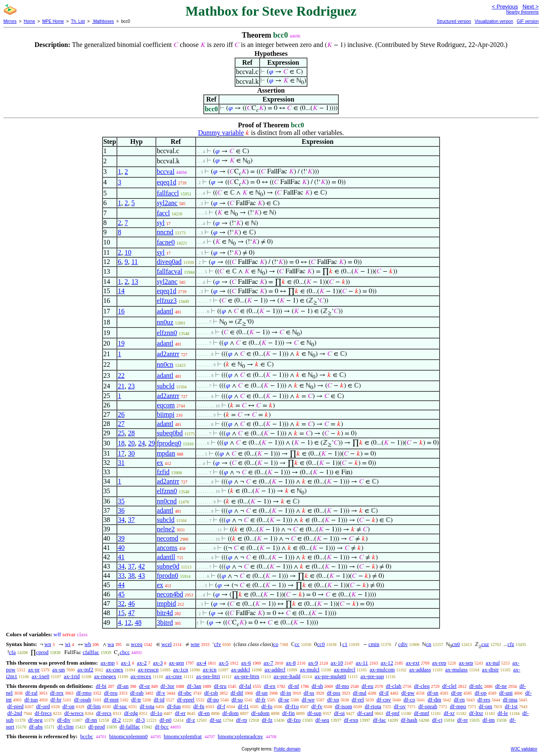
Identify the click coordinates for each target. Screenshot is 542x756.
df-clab (394, 686)
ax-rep (439, 663)
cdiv (403, 644)
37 (131, 520)
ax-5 (224, 663)
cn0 (456, 644)
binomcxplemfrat (183, 736)
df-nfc (476, 686)
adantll (166, 557)
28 (131, 433)
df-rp (242, 720)
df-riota (373, 706)
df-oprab (428, 706)
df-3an (194, 686)
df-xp (333, 700)
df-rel (358, 700)
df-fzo (294, 720)
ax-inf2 (86, 669)
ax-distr (490, 669)
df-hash (409, 720)
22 (121, 375)
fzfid (163, 472)
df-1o (156, 713)
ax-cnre (174, 676)
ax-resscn (148, 669)
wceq (137, 644)
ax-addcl (241, 669)
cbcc (125, 652)
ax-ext (412, 663)
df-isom (343, 706)
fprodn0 (167, 576)
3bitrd (165, 623)
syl (161, 223)
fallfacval (169, 271)
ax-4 (201, 663)
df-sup (314, 713)
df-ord (43, 706)
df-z (191, 720)
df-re (463, 720)
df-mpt (111, 700)
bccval (166, 172)
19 (121, 343)
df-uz (215, 720)
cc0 (321, 644)
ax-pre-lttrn (247, 676)
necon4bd (170, 594)
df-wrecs (74, 713)
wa (111, 644)
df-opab (83, 700)
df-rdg (131, 713)
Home (29, 21)
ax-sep (466, 663)
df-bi (101, 686)
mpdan (166, 453)
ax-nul (493, 663)
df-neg (35, 720)
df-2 (116, 720)
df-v (161, 693)
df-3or (167, 686)
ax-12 (387, 663)
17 (121, 453)
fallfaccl (168, 193)
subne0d (168, 566)
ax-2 (142, 663)
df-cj (437, 720)
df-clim (66, 727)
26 (121, 414)
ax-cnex (115, 669)
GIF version (528, 21)
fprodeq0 (169, 443)
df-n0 (166, 720)
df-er (180, 713)
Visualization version (494, 21)
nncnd (165, 232)
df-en (204, 713)
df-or (144, 686)
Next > (531, 7)
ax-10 (337, 663)
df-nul (359, 693)
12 (128, 623)
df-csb (211, 693)
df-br (56, 700)
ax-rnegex (105, 676)
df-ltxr (476, 713)
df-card (365, 713)
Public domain (287, 749)
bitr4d (165, 613)
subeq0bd (170, 433)
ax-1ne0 (41, 676)
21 (121, 386)
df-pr (456, 693)
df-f (221, 706)
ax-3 (158, 663)
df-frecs (43, 713)
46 (131, 603)
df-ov (400, 706)
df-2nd (15, 713)
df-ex (270, 686)
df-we (308, 700)
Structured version (454, 21)
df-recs (104, 713)
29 (152, 443)
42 (141, 566)
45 (121, 594)
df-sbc (185, 693)
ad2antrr (168, 354)
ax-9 (313, 663)
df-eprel (186, 700)
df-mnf (422, 713)
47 (131, 613)
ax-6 (246, 663)
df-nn (91, 720)
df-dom (230, 713)
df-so (237, 700)
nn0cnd (167, 501)
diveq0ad (169, 262)
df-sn (433, 693)
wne (195, 644)
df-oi (339, 713)
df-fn (199, 706)
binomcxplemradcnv (240, 736)
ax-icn (210, 669)
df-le (503, 713)
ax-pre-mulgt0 (330, 676)
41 (121, 557)
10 (128, 252)
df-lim (94, 706)
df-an (123, 686)
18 (121, 443)
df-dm (434, 700)
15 (121, 613)
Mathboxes (103, 21)
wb (88, 644)
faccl (163, 213)
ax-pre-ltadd (287, 676)
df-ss (309, 693)
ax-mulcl (310, 669)
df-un (262, 693)
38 (131, 576)
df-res (484, 700)
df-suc (120, 706)
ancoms (167, 548)
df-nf (293, 686)
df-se (284, 700)
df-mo (342, 686)
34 (121, 520)
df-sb (317, 686)
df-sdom (260, 713)
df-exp (351, 720)
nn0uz (165, 322)
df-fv (317, 706)
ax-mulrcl (345, 669)
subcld (166, 386)
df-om (486, 706)
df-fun (174, 706)
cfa (12, 652)
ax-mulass (457, 669)
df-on (69, 706)
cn (429, 644)
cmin (374, 644)
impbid (166, 603)
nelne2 (166, 529)
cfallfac (91, 652)
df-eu (367, 686)
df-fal (245, 686)
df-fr (260, 700)
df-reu (111, 693)
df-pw (408, 693)
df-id (159, 700)
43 (141, 576)
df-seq (322, 720)
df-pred (15, 706)
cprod (42, 652)
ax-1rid (72, 676)
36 (121, 510)
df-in (286, 693)
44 (121, 585)
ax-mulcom (382, 669)
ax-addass (420, 669)
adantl (165, 311)
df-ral (32, 693)
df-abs (36, 727)
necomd (167, 538)
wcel (167, 644)
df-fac (380, 720)
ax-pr (34, 669)
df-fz (267, 720)
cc (297, 644)
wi (68, 644)
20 (131, 443)
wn (48, 644)
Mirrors (10, 21)
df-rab (137, 693)
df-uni (506, 693)
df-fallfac (130, 727)
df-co (409, 700)
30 (131, 453)
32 (121, 603)
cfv (217, 644)
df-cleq (422, 686)
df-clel (449, 686)
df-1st (511, 706)
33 (121, 576)
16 (121, 311)
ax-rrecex (141, 676)
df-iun (31, 700)
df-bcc (162, 727)
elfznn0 (167, 333)
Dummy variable (221, 133)
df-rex (57, 693)
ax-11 (362, 663)
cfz (511, 644)
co (276, 644)
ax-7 (268, 663)
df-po (213, 700)
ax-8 (291, 663)
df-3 (140, 720)
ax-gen (176, 663)
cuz (485, 644)
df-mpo (458, 706)
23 (131, 386)
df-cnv (384, 700)
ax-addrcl (275, 669)
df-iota (147, 706)
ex (160, 463)
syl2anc (167, 203)
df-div (64, 720)
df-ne (501, 686)
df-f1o (292, 706)
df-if (384, 693)
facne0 (166, 242)
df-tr (136, 700)
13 (135, 282)
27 (121, 424)
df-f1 (243, 706)
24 (141, 443)
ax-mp (108, 663)
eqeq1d (166, 182)
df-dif (237, 693)
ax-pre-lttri (208, 676)
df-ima (510, 700)
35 (121, 501)
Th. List (78, 21)
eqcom (166, 405)
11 (134, 262)
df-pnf (393, 713)
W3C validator (524, 749)
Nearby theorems (522, 12)
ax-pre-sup (372, 676)
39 (121, 538)
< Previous (505, 7)
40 (121, 548)
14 (121, 291)
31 (121, 463)
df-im (489, 720)
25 (121, 433)
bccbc (86, 736)
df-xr (449, 713)
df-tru (220, 686)
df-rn (459, 700)
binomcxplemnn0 (129, 736)
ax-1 (126, 663)
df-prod (97, 727)
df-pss (334, 693)
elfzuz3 (167, 301)
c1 (345, 644)
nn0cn (165, 364)
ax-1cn (181, 669)
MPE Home (53, 21)
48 (138, 623)
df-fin (288, 713)
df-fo (267, 706)
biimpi (166, 414)
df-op (481, 693)
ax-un (58, 669)
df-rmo (84, 693)
